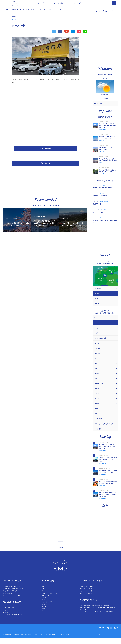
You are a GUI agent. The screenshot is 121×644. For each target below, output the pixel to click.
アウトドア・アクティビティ (49, 599)
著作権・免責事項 (38, 641)
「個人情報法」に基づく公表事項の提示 (22, 641)
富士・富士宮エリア (9, 599)
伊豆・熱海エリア (8, 616)
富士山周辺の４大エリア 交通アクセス (14, 601)
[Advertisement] (45, 102)
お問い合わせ (52, 641)
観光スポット (45, 592)
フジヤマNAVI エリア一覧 (87, 592)
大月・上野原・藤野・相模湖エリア (13, 620)
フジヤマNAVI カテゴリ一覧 (87, 595)
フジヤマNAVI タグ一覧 (86, 597)
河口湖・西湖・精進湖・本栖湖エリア (13, 595)
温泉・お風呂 (45, 601)
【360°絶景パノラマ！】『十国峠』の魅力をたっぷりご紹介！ (97, 617)
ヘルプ (45, 641)
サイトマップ (61, 641)
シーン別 (44, 612)
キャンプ (44, 617)
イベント (44, 606)
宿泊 (43, 597)
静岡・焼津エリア (8, 618)
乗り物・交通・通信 (47, 608)
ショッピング (45, 603)
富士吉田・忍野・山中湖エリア (12, 592)
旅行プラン (45, 610)
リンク (67, 641)
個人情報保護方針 (7, 641)
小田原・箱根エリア (9, 614)
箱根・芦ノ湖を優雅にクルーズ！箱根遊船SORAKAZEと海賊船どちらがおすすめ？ (98, 614)
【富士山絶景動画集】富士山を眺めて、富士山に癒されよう (96, 612)
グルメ (43, 595)
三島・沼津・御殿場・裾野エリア (12, 597)
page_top (61, 551)
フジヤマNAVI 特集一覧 (86, 599)
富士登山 (44, 614)
